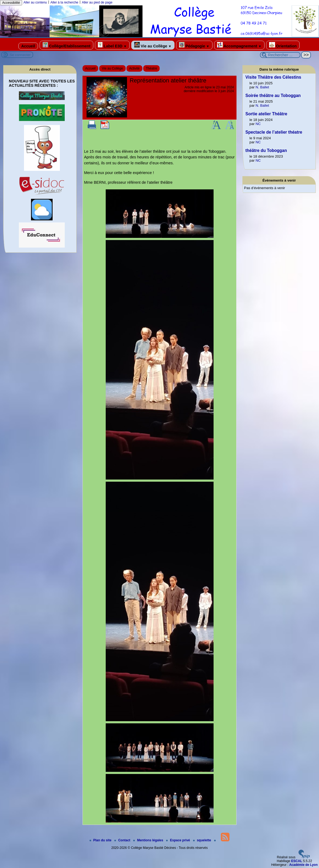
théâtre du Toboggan (266, 150)
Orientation (283, 45)
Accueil (28, 46)
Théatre (151, 68)
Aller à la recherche (64, 2)
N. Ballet (262, 87)
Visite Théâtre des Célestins (273, 77)
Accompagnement (239, 45)
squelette (203, 840)
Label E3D (112, 45)
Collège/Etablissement (67, 45)
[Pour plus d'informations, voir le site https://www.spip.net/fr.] (304, 857)
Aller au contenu (35, 2)
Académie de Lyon (303, 865)
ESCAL (297, 861)
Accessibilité (11, 3)
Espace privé (178, 840)
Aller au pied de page (97, 2)
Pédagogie (194, 45)
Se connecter (20, 55)
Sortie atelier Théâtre (266, 114)
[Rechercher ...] (280, 55)
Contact (123, 840)
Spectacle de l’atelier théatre (274, 132)
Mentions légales (149, 840)
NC (258, 124)
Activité (134, 68)
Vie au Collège (153, 45)
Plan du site (101, 840)
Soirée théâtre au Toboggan (273, 96)
